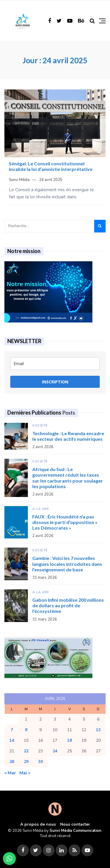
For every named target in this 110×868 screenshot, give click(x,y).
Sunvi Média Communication (75, 831)
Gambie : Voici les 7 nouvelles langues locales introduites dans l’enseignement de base (67, 564)
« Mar (10, 773)
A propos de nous (38, 824)
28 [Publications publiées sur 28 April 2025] (12, 762)
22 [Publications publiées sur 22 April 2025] (26, 751)
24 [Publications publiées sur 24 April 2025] (55, 751)
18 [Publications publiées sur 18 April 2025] (70, 740)
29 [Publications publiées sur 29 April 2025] (26, 762)
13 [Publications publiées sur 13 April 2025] (98, 730)
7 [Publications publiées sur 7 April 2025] (12, 730)
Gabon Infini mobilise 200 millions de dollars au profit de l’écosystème (68, 605)
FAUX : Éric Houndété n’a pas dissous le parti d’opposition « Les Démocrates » (65, 522)
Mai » (25, 773)
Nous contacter (75, 824)
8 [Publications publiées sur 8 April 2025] (26, 730)
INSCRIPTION (55, 382)
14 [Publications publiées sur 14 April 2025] (12, 740)
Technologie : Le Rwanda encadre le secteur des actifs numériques (68, 436)
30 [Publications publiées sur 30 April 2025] (40, 762)
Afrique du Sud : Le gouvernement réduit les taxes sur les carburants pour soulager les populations (68, 478)
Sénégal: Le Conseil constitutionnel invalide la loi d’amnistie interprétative (51, 166)
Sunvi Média (19, 180)
